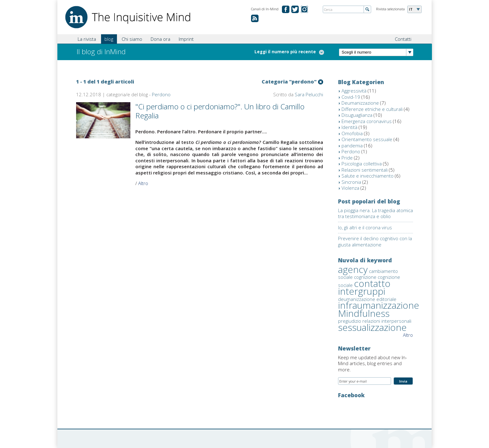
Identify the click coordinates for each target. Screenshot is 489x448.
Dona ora (160, 39)
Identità (349, 127)
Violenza (350, 188)
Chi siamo (132, 39)
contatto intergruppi (364, 287)
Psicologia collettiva (362, 164)
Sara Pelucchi (309, 94)
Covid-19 (351, 97)
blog (109, 39)
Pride (347, 158)
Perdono (161, 94)
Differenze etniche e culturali (372, 109)
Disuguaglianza (357, 115)
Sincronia (351, 182)
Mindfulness (364, 313)
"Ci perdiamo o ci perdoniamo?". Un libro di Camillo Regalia (220, 111)
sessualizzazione (372, 327)
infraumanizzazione (379, 305)
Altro (143, 183)
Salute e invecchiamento (368, 176)
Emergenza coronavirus (367, 121)
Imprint (186, 39)
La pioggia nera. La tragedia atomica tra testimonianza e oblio (375, 213)
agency (353, 269)
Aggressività (354, 91)
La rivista (87, 39)
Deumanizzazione (360, 103)
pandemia (352, 145)
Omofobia (352, 133)
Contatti (403, 39)
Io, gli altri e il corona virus (365, 227)
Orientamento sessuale (367, 139)
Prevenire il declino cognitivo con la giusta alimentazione (375, 241)
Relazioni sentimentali (365, 170)
